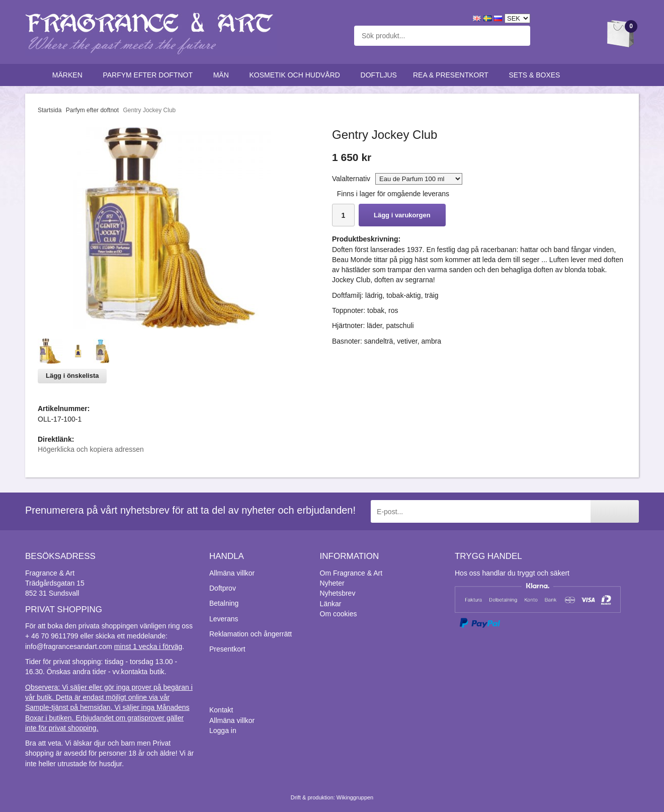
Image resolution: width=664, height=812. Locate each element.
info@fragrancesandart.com (69, 646)
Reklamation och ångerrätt (251, 634)
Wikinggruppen (355, 797)
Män (223, 75)
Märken (70, 75)
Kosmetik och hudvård (297, 75)
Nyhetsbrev (338, 593)
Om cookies (339, 614)
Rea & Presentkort (453, 75)
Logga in (223, 730)
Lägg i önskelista (72, 376)
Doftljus (379, 75)
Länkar (331, 604)
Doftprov (223, 588)
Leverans (224, 619)
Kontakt (221, 710)
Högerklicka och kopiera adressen (91, 449)
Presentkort (227, 649)
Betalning (224, 603)
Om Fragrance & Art (351, 573)
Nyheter (332, 583)
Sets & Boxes (537, 75)
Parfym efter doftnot (150, 75)
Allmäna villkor (232, 573)
